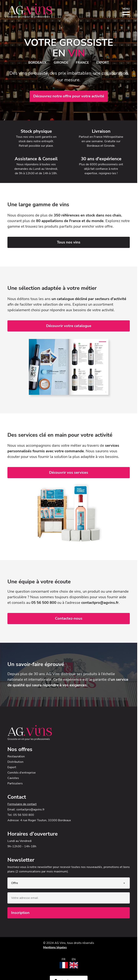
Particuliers (15, 783)
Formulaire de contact (22, 804)
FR (64, 959)
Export (12, 767)
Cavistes (13, 778)
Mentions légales (55, 947)
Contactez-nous (69, 618)
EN (74, 959)
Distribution (15, 762)
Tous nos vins (69, 242)
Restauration (16, 756)
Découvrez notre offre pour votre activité (69, 96)
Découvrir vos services (69, 473)
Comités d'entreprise (22, 773)
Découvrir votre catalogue (69, 326)
